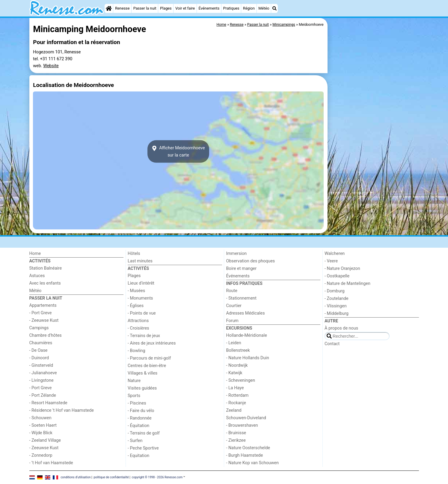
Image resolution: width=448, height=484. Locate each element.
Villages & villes (142, 373)
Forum (232, 321)
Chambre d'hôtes (46, 335)
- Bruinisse (236, 433)
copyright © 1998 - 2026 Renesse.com (157, 477)
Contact (332, 344)
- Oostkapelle (337, 276)
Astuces (37, 276)
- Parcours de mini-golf (149, 358)
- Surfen (135, 441)
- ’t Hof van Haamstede (51, 463)
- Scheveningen (241, 380)
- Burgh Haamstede (245, 455)
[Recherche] (274, 8)
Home (35, 254)
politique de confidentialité (111, 477)
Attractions (138, 321)
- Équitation (138, 426)
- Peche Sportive (143, 448)
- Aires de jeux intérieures (152, 343)
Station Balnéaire (46, 268)
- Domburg (335, 291)
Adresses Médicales (246, 313)
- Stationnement (241, 298)
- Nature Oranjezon (342, 269)
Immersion (237, 254)
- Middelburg (337, 314)
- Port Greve (41, 313)
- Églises (136, 306)
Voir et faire (185, 8)
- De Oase (39, 350)
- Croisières (138, 328)
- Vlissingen (336, 306)
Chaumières (41, 343)
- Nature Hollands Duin (248, 358)
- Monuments (140, 298)
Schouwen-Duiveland (246, 418)
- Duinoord (39, 358)
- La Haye (235, 388)
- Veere (331, 261)
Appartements (43, 305)
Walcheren (335, 254)
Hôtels (134, 254)
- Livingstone (42, 380)
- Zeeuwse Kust (44, 320)
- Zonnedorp (41, 455)
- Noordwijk (237, 365)
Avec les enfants (45, 283)
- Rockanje (236, 403)
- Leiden (234, 343)
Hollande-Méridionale (247, 335)
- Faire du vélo (141, 411)
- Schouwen (40, 418)
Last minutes (140, 261)
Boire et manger (242, 269)
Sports (134, 396)
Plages (166, 8)
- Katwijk (234, 373)
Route (232, 291)
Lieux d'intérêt (141, 283)
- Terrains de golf (144, 433)
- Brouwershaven (242, 425)
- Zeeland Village (45, 440)
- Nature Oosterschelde (248, 448)
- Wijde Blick (41, 433)
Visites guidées (142, 388)
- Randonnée (140, 418)
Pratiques (231, 8)
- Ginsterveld (41, 365)
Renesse (122, 8)
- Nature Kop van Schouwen (253, 463)
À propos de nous (341, 328)
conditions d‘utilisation (76, 477)
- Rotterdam (237, 395)
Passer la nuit (145, 8)
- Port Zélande (43, 395)
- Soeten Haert (43, 425)
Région (249, 8)
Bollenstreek (238, 350)
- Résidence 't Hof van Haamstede (62, 410)
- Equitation (138, 456)
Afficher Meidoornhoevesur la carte (178, 151)
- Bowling (136, 351)
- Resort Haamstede (48, 403)
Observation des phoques (251, 261)
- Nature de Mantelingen (347, 284)
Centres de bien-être (147, 366)
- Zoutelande (337, 299)
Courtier (234, 306)
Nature (134, 381)
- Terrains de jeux (144, 336)
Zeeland (234, 410)
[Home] (109, 8)
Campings (39, 328)
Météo (264, 8)
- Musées (136, 291)
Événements (209, 8)
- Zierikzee (236, 440)
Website (51, 66)
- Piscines (137, 403)
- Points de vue (142, 313)
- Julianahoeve (43, 373)
